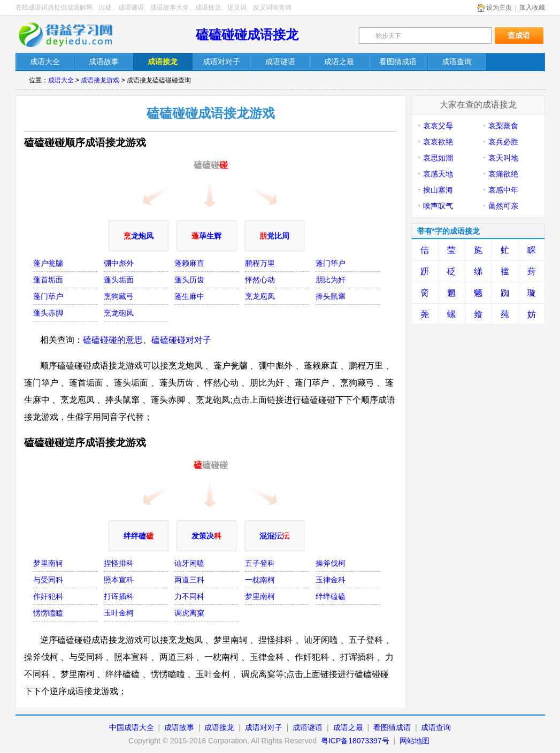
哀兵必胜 (503, 142)
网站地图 (415, 741)
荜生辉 (206, 236)
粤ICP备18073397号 (356, 741)
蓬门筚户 (331, 263)
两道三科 (189, 580)
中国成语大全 (132, 727)
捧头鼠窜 (331, 296)
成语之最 (348, 727)
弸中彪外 (119, 263)
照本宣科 (119, 580)
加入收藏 (532, 7)
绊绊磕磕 (331, 596)
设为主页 (499, 7)
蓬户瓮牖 (48, 263)
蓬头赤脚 (48, 313)
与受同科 (48, 580)
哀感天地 (438, 174)
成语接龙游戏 (100, 80)
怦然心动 (260, 280)
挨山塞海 (438, 190)
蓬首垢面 (48, 280)
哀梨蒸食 (503, 126)
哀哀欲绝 (438, 142)
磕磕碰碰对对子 (181, 340)
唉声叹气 (438, 206)
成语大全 (61, 80)
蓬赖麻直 (189, 263)
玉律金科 (331, 580)
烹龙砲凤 (119, 313)
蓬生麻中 (189, 296)
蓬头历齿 (189, 280)
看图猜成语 (392, 727)
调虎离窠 (189, 613)
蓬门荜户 (48, 296)
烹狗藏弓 (119, 296)
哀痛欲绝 (503, 174)
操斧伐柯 (331, 563)
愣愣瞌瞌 (48, 613)
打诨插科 (119, 596)
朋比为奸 (331, 280)
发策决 (206, 536)
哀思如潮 (438, 158)
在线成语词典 (73, 35)
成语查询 (436, 727)
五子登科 (260, 563)
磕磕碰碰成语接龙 (247, 34)
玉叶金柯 (119, 613)
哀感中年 (503, 190)
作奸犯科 (48, 596)
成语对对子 (264, 727)
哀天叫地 (503, 158)
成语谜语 (308, 727)
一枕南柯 (260, 580)
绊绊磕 (139, 536)
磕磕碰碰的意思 (113, 340)
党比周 (274, 236)
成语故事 (179, 727)
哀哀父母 (438, 126)
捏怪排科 (119, 563)
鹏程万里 (260, 263)
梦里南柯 (260, 596)
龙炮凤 (139, 236)
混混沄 (274, 536)
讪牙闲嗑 (189, 563)
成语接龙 (219, 727)
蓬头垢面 (119, 280)
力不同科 (189, 596)
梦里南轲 (48, 563)
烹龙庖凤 (260, 296)
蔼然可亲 (503, 206)
